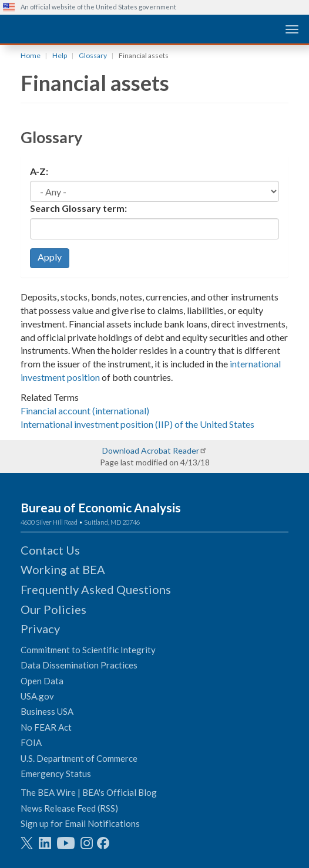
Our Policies (53, 609)
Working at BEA (63, 569)
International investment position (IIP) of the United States (137, 424)
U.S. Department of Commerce (79, 758)
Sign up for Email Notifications (80, 823)
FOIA (31, 742)
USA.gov (37, 696)
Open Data (42, 681)
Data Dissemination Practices (79, 665)
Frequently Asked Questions (96, 589)
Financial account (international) (85, 411)
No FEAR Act (46, 727)
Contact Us (50, 550)
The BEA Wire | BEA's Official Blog (89, 792)
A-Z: (39, 171)
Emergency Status (56, 774)
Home (31, 55)
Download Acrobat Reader (151, 450)
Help (60, 55)
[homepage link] (91, 28)
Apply (50, 257)
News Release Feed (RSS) (69, 808)
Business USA (47, 711)
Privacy (40, 629)
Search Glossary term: (78, 208)
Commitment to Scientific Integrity (88, 650)
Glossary (93, 55)
